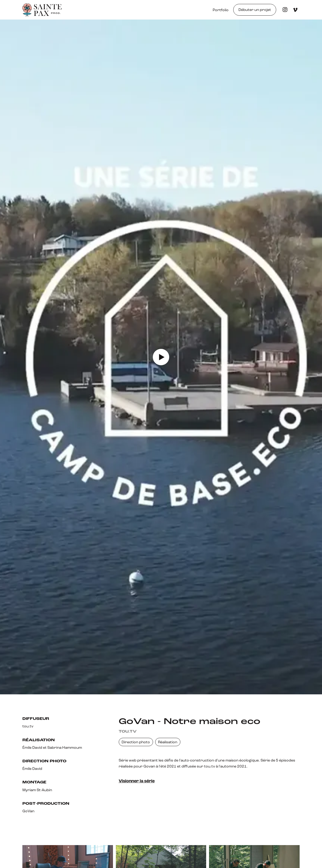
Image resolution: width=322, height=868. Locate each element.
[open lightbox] (161, 357)
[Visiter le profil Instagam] (285, 10)
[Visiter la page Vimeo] (295, 10)
